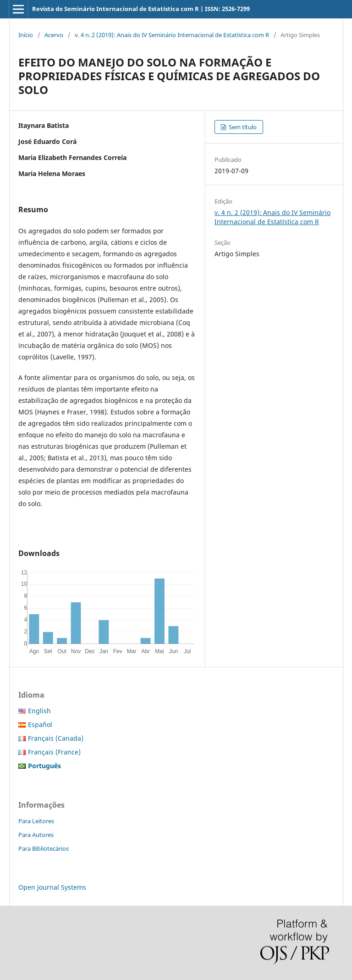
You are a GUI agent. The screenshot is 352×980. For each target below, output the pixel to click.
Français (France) (54, 752)
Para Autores (36, 835)
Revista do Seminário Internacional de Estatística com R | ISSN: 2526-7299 (141, 9)
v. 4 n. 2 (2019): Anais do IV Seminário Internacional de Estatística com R (172, 35)
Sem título (242, 127)
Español (40, 724)
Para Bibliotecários (44, 848)
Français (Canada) (56, 738)
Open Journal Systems (52, 887)
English (39, 711)
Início (26, 35)
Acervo (54, 35)
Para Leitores (36, 821)
